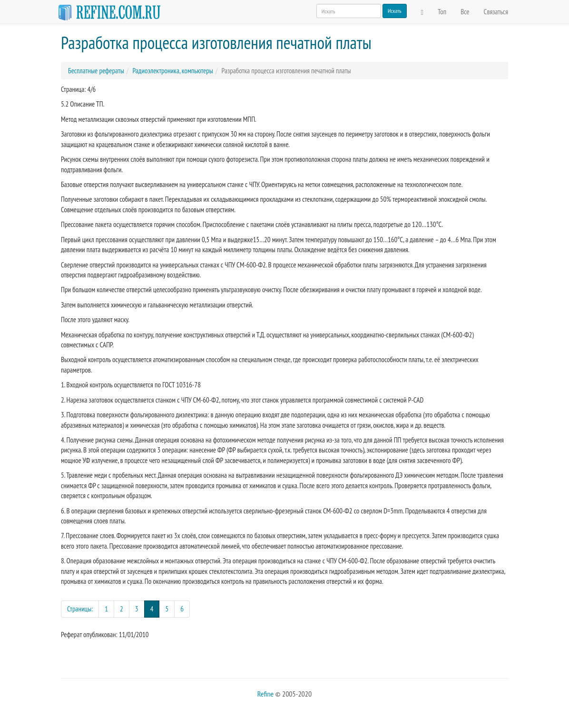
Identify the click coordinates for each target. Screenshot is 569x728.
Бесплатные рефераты (96, 71)
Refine (265, 694)
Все (465, 12)
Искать (395, 11)
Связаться (496, 12)
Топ (442, 12)
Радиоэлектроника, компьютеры (172, 71)
